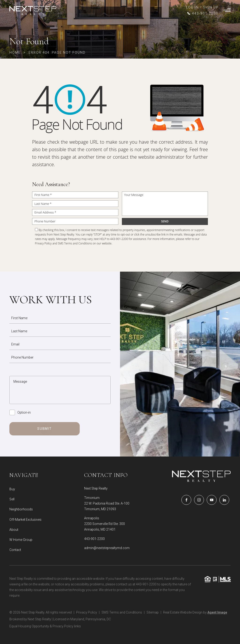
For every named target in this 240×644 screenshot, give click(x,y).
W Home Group (21, 540)
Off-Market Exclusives (25, 520)
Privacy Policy (43, 243)
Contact (15, 550)
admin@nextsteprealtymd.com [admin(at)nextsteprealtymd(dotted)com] (107, 548)
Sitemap (153, 612)
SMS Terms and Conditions (75, 243)
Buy (12, 489)
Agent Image (217, 612)
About (14, 530)
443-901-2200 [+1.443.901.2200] (94, 539)
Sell (12, 499)
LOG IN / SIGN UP (202, 7)
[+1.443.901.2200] (202, 13)
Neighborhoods (21, 509)
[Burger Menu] (227, 11)
